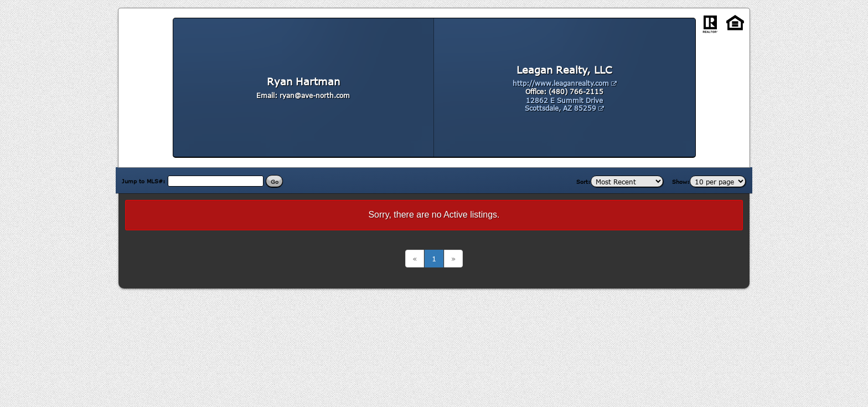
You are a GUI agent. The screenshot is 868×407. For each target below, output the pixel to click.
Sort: (583, 182)
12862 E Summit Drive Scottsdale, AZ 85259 (564, 104)
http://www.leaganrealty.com (565, 83)
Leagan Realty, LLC (564, 70)
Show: (681, 182)
